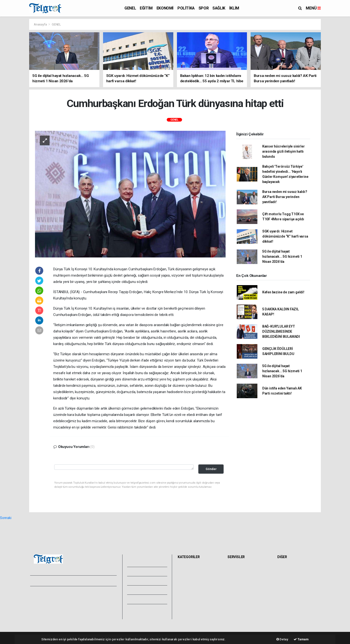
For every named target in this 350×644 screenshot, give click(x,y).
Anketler (285, 573)
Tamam (301, 639)
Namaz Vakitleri (241, 578)
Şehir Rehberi (239, 611)
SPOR (204, 8)
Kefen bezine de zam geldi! (283, 292)
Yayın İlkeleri (41, 603)
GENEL (130, 8)
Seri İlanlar (237, 605)
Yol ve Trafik (238, 573)
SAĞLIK (219, 8)
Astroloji (285, 589)
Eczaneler (236, 584)
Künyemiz (140, 599)
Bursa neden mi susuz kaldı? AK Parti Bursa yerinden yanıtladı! (285, 197)
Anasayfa (41, 24)
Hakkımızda (40, 598)
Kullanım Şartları (84, 598)
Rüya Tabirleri (289, 584)
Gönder (211, 469)
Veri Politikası (41, 609)
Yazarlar (139, 581)
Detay (282, 639)
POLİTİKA (186, 8)
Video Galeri (142, 571)
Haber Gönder (82, 609)
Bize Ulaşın (141, 609)
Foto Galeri (141, 562)
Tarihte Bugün (240, 594)
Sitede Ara (287, 568)
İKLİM (234, 8)
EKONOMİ (165, 8)
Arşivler (138, 590)
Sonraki (6, 518)
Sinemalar (237, 600)
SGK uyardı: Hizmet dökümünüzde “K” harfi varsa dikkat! (285, 236)
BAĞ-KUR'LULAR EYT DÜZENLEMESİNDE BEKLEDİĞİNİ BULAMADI (281, 331)
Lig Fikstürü (237, 589)
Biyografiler (287, 578)
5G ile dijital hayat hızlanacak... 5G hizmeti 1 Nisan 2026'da (282, 256)
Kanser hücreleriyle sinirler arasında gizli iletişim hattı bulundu (284, 151)
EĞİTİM (146, 8)
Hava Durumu (239, 568)
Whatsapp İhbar (83, 603)
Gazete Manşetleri (243, 616)
